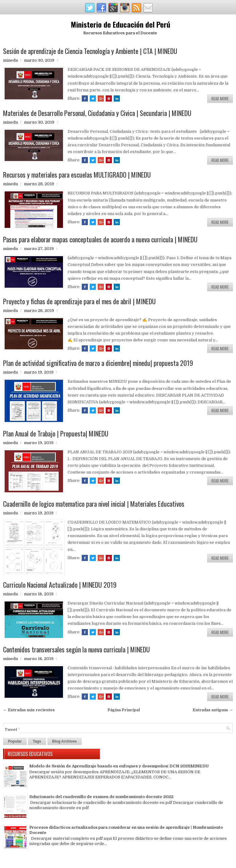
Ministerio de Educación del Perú (120, 24)
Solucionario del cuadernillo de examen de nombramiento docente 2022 (101, 797)
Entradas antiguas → (213, 710)
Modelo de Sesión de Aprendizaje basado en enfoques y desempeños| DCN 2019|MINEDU (119, 766)
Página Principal (124, 710)
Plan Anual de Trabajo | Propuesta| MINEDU (56, 433)
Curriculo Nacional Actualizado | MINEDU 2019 (60, 585)
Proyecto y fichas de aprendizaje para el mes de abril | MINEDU (79, 301)
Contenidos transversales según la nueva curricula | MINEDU (77, 649)
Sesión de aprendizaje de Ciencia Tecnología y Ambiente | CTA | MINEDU (90, 51)
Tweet (11, 730)
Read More (220, 98)
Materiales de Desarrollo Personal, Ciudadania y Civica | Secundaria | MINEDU (97, 113)
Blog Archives (65, 741)
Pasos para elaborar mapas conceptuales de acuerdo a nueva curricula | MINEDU (100, 239)
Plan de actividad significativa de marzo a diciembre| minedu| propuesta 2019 (98, 363)
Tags (37, 741)
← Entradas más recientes (29, 710)
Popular (15, 741)
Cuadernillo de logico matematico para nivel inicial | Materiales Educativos (94, 504)
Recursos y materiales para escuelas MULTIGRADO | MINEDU (77, 175)
